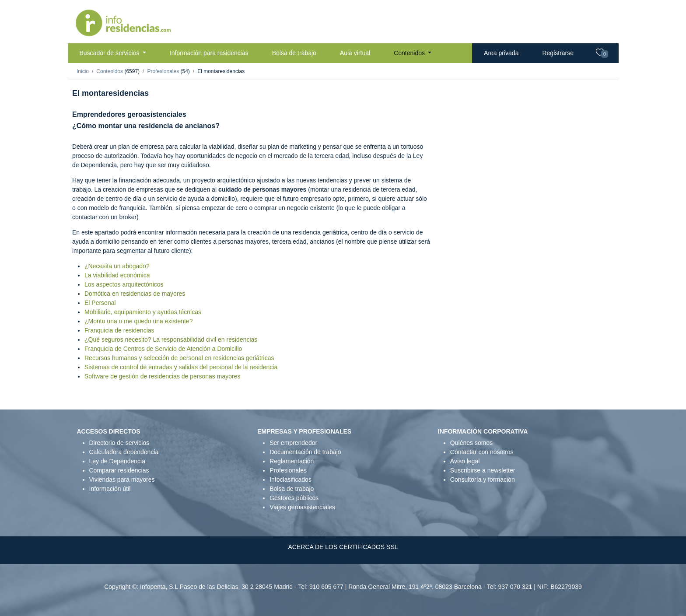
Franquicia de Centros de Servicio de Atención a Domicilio (163, 349)
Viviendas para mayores (122, 479)
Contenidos (110, 71)
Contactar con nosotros (482, 452)
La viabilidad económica (117, 275)
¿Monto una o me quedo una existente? (139, 321)
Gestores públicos (294, 498)
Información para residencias (209, 53)
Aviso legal (465, 461)
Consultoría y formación (483, 479)
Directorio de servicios (119, 443)
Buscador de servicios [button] (110, 53)
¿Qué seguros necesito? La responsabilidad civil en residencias (171, 339)
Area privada (501, 53)
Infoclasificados (290, 479)
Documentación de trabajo (305, 452)
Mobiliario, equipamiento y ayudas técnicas (143, 312)
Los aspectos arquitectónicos (124, 284)
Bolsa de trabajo (294, 53)
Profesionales (164, 71)
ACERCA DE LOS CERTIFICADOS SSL (343, 547)
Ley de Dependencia (117, 461)
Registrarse (558, 53)
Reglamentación (292, 461)
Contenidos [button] (410, 53)
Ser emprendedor (293, 443)
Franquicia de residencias (119, 330)
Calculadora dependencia (124, 452)
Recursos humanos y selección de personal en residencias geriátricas (179, 358)
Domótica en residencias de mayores (135, 294)
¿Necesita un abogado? (117, 266)
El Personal (100, 303)
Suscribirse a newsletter (483, 470)
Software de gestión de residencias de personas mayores (162, 376)
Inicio (83, 71)
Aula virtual (355, 53)
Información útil (110, 489)
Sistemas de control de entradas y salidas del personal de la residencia (181, 367)
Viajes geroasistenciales (302, 507)
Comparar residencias (119, 470)
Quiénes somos (471, 443)
